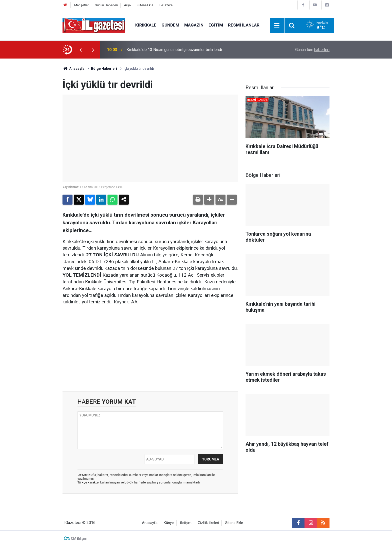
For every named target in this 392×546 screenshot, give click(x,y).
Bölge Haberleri (104, 69)
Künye (169, 523)
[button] (209, 200)
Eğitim (216, 25)
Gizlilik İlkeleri (208, 523)
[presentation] (80, 50)
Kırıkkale (146, 25)
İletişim (186, 523)
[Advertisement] (34, 134)
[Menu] (277, 26)
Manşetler (81, 5)
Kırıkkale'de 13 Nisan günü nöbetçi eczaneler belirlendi (174, 50)
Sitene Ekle (145, 5)
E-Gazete (166, 5)
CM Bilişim (79, 538)
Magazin (194, 25)
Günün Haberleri (106, 5)
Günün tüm (312, 50)
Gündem (170, 25)
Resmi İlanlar (244, 25)
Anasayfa (73, 69)
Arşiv (128, 5)
